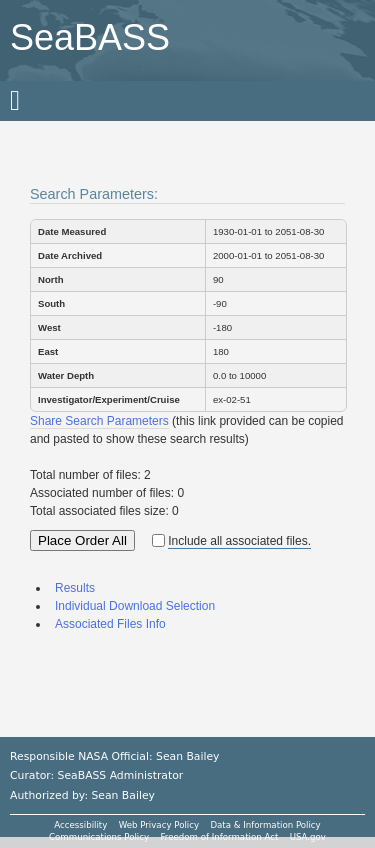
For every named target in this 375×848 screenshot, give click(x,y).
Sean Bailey (122, 795)
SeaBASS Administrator (121, 775)
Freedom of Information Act (219, 837)
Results (75, 588)
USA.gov (308, 837)
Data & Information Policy (265, 825)
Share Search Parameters (99, 421)
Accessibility (80, 825)
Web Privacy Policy (159, 825)
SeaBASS (90, 37)
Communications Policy (99, 837)
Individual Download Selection (135, 606)
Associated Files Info (110, 624)
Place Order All (82, 540)
